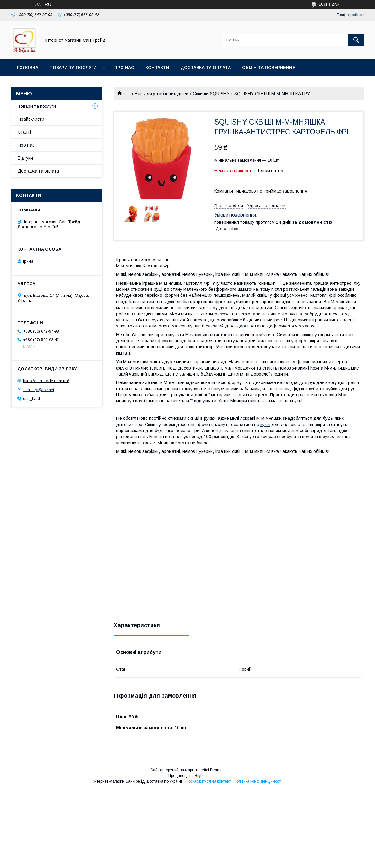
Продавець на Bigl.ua (187, 776)
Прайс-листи (31, 119)
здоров (242, 326)
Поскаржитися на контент (208, 781)
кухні (265, 425)
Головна (28, 67)
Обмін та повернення (269, 67)
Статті (24, 132)
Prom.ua (217, 770)
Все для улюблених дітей (162, 94)
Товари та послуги (73, 67)
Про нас (124, 67)
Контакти (157, 67)
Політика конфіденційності (258, 781)
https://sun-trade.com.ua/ (46, 381)
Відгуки (25, 158)
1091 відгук (329, 4)
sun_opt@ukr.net (39, 390)
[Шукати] (356, 40)
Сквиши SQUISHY (211, 94)
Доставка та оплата (206, 67)
